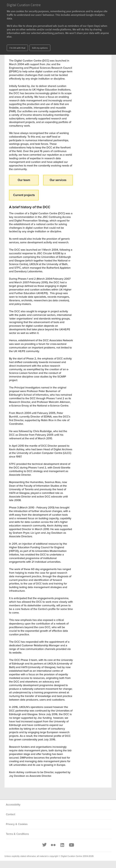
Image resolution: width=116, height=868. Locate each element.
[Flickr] (53, 845)
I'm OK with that (17, 48)
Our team (24, 180)
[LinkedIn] (62, 845)
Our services (58, 180)
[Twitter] (45, 845)
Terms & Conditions (17, 834)
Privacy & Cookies (17, 824)
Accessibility (13, 805)
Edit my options (40, 48)
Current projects (24, 195)
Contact (10, 814)
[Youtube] (71, 845)
